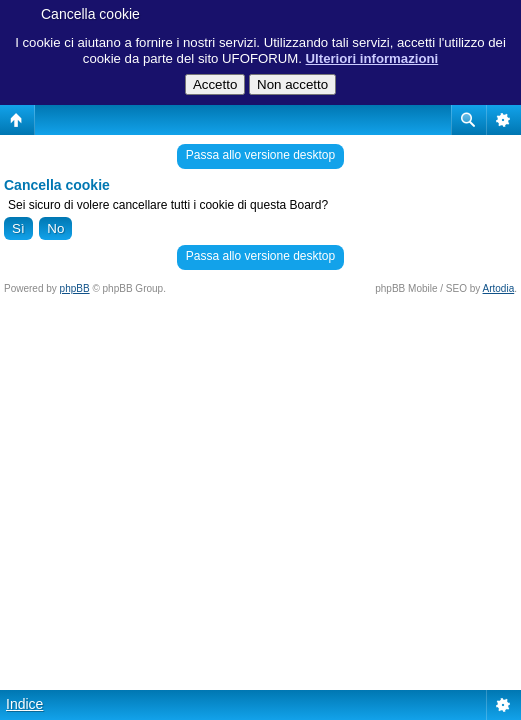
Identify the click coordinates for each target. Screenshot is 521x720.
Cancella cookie (90, 14)
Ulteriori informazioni (372, 58)
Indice (24, 704)
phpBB (75, 288)
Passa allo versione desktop (260, 155)
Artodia (499, 288)
